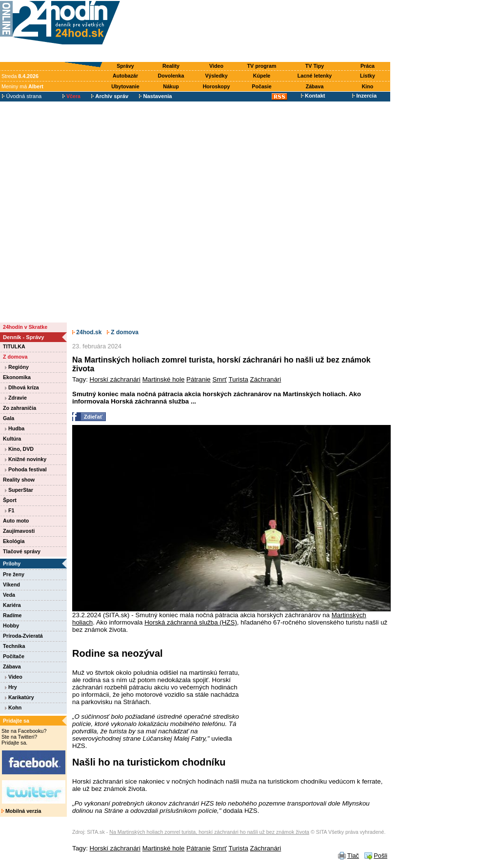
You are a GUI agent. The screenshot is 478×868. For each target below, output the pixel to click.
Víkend (11, 585)
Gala (9, 418)
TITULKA (14, 346)
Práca (368, 66)
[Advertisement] (257, 31)
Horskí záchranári (115, 379)
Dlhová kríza (22, 387)
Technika (14, 646)
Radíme (12, 615)
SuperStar (19, 490)
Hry (11, 687)
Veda (9, 595)
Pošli (380, 856)
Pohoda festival (26, 469)
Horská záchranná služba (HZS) (191, 622)
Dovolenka (171, 76)
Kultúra (12, 439)
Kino (368, 86)
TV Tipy (315, 66)
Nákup (171, 86)
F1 (10, 510)
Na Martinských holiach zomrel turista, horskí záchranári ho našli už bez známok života (209, 832)
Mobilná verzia (21, 811)
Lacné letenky (315, 76)
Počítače (14, 656)
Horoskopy (217, 86)
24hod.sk (87, 332)
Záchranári (266, 379)
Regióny (17, 367)
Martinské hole (164, 379)
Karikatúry (20, 697)
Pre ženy (14, 574)
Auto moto (16, 521)
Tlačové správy (22, 551)
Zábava (315, 86)
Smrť (219, 379)
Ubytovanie (125, 86)
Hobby (11, 626)
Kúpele (262, 76)
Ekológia (14, 541)
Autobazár (125, 76)
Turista (239, 379)
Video (216, 66)
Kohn (13, 707)
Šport (10, 500)
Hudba (15, 428)
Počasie (261, 86)
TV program (262, 66)
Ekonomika (17, 377)
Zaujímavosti (19, 531)
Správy (125, 66)
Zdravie (16, 398)
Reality (171, 66)
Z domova (15, 357)
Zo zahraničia (20, 408)
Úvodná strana (22, 96)
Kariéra (12, 605)
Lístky (368, 76)
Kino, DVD (19, 449)
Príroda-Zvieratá (23, 636)
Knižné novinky (26, 459)
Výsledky (216, 76)
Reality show (19, 480)
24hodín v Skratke (25, 327)
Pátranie (199, 379)
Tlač (353, 856)
